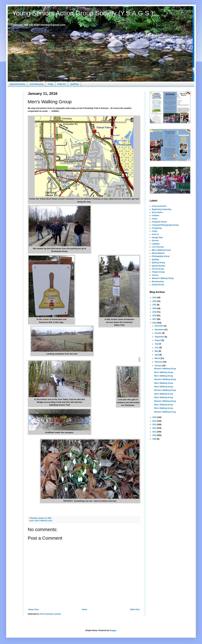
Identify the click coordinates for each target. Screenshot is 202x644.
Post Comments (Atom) (50, 614)
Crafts (155, 231)
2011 (155, 432)
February (159, 362)
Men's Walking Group (44, 521)
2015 (155, 417)
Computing (157, 228)
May (157, 351)
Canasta (156, 215)
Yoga (50, 84)
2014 (155, 421)
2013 (155, 425)
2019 (155, 312)
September (160, 337)
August (158, 340)
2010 (155, 435)
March (158, 358)
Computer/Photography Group (165, 225)
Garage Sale (157, 237)
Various (155, 275)
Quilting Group (158, 263)
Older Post (135, 610)
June (157, 348)
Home (84, 610)
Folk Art (62, 84)
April (157, 355)
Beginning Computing (162, 209)
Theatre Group (158, 272)
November (159, 330)
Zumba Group (158, 285)
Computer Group (159, 222)
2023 (155, 298)
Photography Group (161, 256)
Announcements (159, 206)
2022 (155, 301)
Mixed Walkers (158, 253)
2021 (155, 305)
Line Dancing (37, 84)
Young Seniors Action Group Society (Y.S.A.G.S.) (83, 13)
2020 (155, 308)
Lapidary (156, 244)
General (155, 241)
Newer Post (34, 610)
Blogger (113, 630)
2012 (155, 428)
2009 (155, 439)
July (157, 344)
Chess (155, 219)
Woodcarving (158, 282)
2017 (155, 319)
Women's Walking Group (163, 278)
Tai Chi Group (158, 269)
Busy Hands (157, 212)
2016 (155, 323)
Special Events (18, 84)
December (159, 326)
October (158, 333)
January (158, 366)
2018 (155, 316)
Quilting (74, 84)
